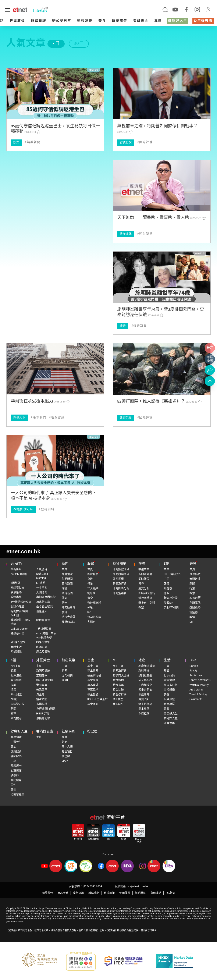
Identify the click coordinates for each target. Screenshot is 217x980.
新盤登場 (144, 671)
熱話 (167, 671)
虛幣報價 (67, 676)
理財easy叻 (68, 622)
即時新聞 (67, 584)
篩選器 (168, 588)
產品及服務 (43, 652)
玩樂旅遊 (120, 21)
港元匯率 (42, 685)
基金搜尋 (93, 680)
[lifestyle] (45, 10)
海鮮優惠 (169, 723)
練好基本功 (17, 634)
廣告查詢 (78, 893)
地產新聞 (144, 695)
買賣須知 (144, 699)
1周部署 (15, 583)
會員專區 (141, 21)
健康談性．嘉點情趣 (20, 622)
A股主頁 (16, 666)
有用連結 (156, 893)
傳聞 (64, 598)
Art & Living (196, 690)
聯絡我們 (94, 893)
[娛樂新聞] (33, 142)
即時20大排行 (147, 593)
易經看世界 (17, 588)
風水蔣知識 (43, 602)
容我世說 (126, 143)
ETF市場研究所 (173, 574)
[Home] (20, 10)
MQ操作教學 (18, 642)
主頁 (64, 569)
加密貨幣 (68, 660)
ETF (166, 564)
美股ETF (168, 603)
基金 (91, 660)
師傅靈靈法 (43, 620)
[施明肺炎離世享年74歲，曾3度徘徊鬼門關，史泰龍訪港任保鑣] (162, 277)
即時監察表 (120, 593)
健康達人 (42, 612)
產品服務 (63, 893)
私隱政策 (109, 893)
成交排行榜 (145, 680)
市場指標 (42, 704)
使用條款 (125, 893)
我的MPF (118, 704)
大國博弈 (42, 592)
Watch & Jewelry (199, 685)
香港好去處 (203, 21)
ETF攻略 (41, 583)
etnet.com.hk (23, 551)
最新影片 (16, 569)
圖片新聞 (67, 593)
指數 (90, 579)
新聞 (65, 564)
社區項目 (67, 752)
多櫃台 (91, 622)
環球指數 (195, 574)
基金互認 (93, 704)
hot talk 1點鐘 (19, 574)
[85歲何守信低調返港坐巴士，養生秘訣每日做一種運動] (55, 94)
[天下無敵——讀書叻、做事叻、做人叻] (162, 186)
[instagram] (197, 9)
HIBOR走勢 (43, 714)
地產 (142, 660)
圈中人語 (67, 747)
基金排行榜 (94, 676)
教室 (141, 608)
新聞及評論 (120, 584)
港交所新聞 (69, 608)
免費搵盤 (144, 714)
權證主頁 (144, 569)
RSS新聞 (170, 893)
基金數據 (93, 695)
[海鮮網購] (210, 359)
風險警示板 (17, 704)
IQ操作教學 (43, 642)
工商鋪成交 (145, 685)
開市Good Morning (42, 576)
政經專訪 (16, 597)
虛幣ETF (66, 680)
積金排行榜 (120, 695)
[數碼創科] (47, 509)
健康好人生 (178, 21)
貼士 (64, 603)
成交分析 (144, 588)
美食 (102, 21)
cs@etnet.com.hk (138, 886)
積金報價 (118, 680)
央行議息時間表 (46, 709)
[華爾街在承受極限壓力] (55, 369)
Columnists (196, 699)
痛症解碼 (16, 756)
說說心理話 (17, 607)
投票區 (92, 732)
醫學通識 (16, 737)
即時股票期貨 (121, 574)
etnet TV (16, 564)
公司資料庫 (94, 617)
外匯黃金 (43, 660)
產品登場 (93, 685)
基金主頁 (93, 666)
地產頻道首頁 (147, 666)
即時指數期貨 (121, 569)
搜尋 (64, 612)
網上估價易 (145, 704)
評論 (64, 588)
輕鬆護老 (16, 766)
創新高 (91, 593)
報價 (167, 584)
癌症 (13, 747)
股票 (91, 564)
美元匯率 (42, 690)
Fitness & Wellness (200, 680)
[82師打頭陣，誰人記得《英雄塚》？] (162, 369)
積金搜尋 (118, 685)
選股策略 (195, 608)
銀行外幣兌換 (45, 680)
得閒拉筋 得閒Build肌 (19, 613)
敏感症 (15, 775)
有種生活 (16, 647)
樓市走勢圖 (145, 690)
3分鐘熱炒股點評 (21, 602)
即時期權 (118, 579)
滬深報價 (16, 680)
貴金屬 (40, 695)
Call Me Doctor (19, 629)
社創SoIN (68, 732)
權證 (142, 564)
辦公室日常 (62, 21)
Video (65, 761)
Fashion (194, 666)
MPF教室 (118, 699)
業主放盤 (144, 709)
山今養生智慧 (45, 607)
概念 (192, 593)
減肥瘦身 (16, 780)
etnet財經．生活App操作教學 (46, 635)
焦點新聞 (67, 579)
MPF (116, 660)
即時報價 (93, 574)
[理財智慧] (145, 234)
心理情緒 (16, 771)
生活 (167, 660)
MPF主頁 (118, 666)
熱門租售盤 (145, 676)
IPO (89, 612)
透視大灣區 (69, 617)
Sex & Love (196, 676)
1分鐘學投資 (44, 629)
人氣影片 (42, 569)
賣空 (90, 598)
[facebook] (186, 9)
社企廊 (66, 756)
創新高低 (195, 603)
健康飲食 (16, 752)
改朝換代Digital (23, 509)
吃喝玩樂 (42, 647)
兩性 (13, 785)
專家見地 (93, 690)
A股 (13, 660)
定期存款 (42, 676)
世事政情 (17, 21)
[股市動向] (39, 418)
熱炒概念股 (94, 603)
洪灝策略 (16, 592)
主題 (167, 579)
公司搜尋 (16, 718)
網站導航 (140, 893)
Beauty (193, 671)
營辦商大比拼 (121, 676)
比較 (167, 593)
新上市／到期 (147, 603)
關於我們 (47, 893)
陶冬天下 (19, 418)
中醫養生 (16, 742)
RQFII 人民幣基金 (97, 699)
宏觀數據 (195, 579)
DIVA (193, 660)
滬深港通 (16, 676)
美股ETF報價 (171, 608)
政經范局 (126, 418)
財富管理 (39, 21)
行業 (90, 584)
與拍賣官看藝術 (46, 597)
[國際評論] (145, 142)
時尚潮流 (16, 652)
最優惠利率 (43, 718)
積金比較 (118, 690)
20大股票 (93, 588)
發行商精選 (145, 598)
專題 (64, 737)
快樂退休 (126, 234)
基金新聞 (93, 671)
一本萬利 (42, 588)
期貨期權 (120, 564)
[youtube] (175, 9)
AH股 (90, 608)
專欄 (158, 21)
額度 (13, 671)
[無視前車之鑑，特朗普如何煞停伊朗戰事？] (162, 94)
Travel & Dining (198, 695)
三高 (13, 761)
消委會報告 (17, 794)
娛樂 (16, 143)
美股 (193, 564)
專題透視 (67, 574)
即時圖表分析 (121, 588)
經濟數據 (42, 699)
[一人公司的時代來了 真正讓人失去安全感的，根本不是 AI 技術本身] (55, 461)
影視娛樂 (85, 21)
